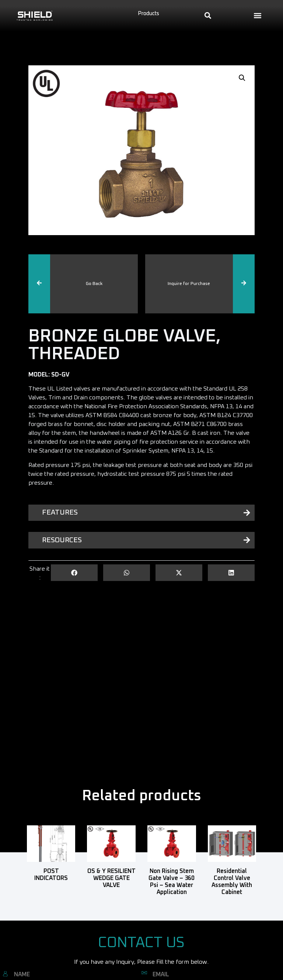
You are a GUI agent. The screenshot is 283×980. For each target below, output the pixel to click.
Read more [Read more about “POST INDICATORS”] (51, 889)
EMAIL (161, 974)
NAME (22, 974)
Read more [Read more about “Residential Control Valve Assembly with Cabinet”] (232, 903)
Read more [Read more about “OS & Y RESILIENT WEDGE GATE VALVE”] (111, 896)
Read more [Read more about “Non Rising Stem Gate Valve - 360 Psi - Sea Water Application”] (172, 903)
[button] (258, 16)
